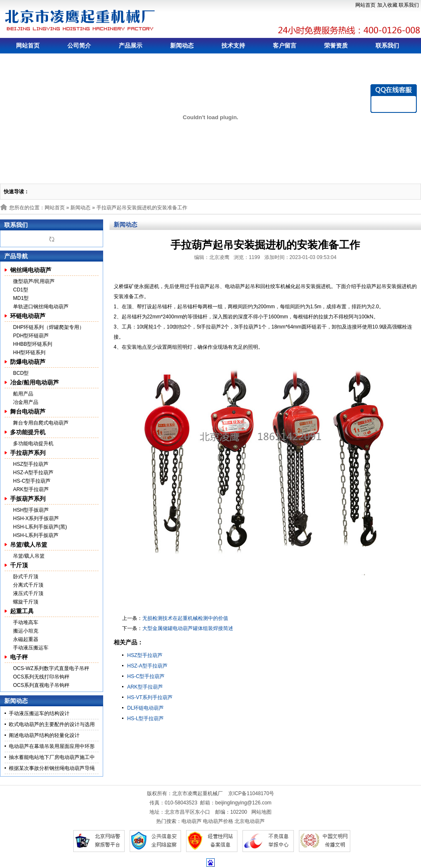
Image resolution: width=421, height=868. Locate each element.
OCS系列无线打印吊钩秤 (41, 677)
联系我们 (409, 5)
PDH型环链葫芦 (31, 336)
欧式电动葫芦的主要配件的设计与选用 (52, 724)
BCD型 (21, 373)
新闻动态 (182, 45)
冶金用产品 (26, 402)
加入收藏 (387, 5)
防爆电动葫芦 (28, 362)
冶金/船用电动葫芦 (35, 382)
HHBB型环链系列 (33, 344)
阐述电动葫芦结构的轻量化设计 (44, 735)
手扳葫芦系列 (28, 499)
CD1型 (21, 290)
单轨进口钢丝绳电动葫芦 (41, 307)
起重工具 (22, 611)
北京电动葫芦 (250, 821)
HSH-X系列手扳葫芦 (36, 518)
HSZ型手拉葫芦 (31, 464)
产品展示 (131, 45)
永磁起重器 (26, 639)
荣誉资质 (336, 45)
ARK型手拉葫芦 (31, 489)
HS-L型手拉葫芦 (145, 718)
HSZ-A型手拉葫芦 (33, 473)
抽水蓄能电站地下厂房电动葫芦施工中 (52, 757)
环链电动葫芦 (28, 316)
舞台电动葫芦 (28, 411)
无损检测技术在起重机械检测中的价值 (185, 618)
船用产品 (23, 394)
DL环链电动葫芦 (145, 708)
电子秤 (19, 657)
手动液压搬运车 (31, 648)
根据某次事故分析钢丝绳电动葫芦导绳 (52, 768)
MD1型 (21, 298)
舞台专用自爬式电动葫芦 (41, 423)
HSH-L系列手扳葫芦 (36, 535)
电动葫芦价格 (218, 821)
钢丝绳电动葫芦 (31, 270)
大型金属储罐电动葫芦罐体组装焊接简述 (188, 628)
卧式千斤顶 (26, 577)
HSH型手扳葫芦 (31, 510)
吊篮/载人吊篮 (29, 545)
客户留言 (285, 45)
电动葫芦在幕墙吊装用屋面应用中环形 (52, 746)
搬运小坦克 (26, 631)
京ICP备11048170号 (251, 793)
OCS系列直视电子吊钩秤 (41, 685)
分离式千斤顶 (28, 585)
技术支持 (233, 45)
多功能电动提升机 (33, 443)
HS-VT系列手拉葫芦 (150, 697)
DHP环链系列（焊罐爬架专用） (49, 327)
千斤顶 (19, 565)
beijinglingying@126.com (243, 803)
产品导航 (16, 256)
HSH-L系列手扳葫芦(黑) (40, 527)
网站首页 (365, 5)
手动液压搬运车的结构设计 (39, 713)
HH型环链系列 (29, 353)
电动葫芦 (192, 821)
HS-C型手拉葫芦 (32, 481)
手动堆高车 (26, 622)
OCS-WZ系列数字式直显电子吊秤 (51, 668)
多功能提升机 (28, 432)
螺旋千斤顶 (26, 602)
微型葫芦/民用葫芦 (34, 281)
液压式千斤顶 (28, 593)
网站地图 (261, 812)
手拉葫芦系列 (28, 453)
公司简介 (79, 45)
